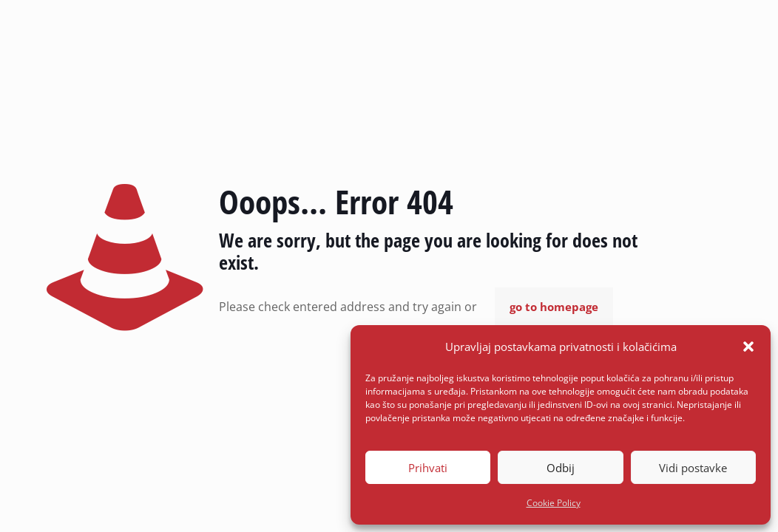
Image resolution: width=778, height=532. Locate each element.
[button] (748, 347)
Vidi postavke (693, 468)
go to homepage (554, 307)
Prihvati (428, 468)
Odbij (561, 468)
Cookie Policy (554, 503)
